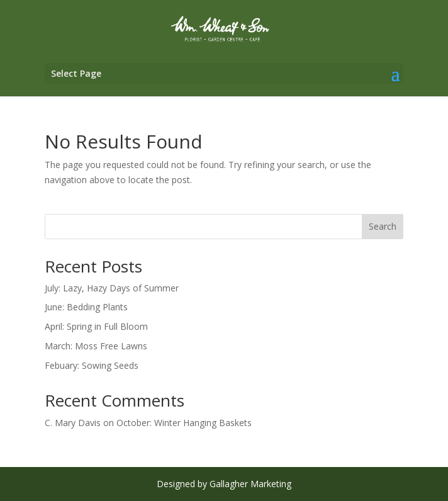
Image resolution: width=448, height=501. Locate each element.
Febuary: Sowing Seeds (92, 365)
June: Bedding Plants (86, 307)
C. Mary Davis (73, 423)
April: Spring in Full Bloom (96, 326)
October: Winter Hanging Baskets (184, 423)
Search (383, 226)
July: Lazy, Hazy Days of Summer (112, 288)
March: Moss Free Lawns (96, 346)
